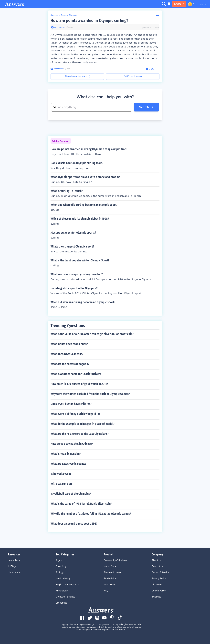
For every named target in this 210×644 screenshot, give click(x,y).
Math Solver (110, 585)
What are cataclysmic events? (68, 464)
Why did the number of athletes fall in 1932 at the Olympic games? (91, 514)
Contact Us (157, 566)
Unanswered (15, 572)
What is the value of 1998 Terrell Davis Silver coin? (81, 504)
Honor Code (110, 566)
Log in (202, 4)
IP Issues (156, 597)
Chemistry (61, 566)
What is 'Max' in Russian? (66, 454)
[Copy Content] (150, 69)
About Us (157, 560)
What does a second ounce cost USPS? (74, 524)
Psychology (62, 591)
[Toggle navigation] (159, 4)
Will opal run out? (61, 484)
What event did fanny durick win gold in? (75, 414)
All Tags (12, 566)
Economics (61, 603)
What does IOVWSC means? (67, 354)
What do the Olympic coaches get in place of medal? (83, 424)
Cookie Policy (159, 591)
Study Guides (111, 579)
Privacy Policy (159, 579)
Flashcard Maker (112, 572)
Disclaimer (157, 585)
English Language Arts (68, 585)
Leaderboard (15, 560)
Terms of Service (160, 572)
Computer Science (65, 597)
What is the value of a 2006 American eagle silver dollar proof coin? (92, 334)
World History (63, 579)
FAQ (106, 591)
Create (179, 4)
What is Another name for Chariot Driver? (76, 374)
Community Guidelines (115, 560)
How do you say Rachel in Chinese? (72, 444)
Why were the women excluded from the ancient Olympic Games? (90, 394)
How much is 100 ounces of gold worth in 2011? (79, 384)
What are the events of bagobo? (70, 364)
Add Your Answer (133, 76)
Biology (60, 572)
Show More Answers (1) (77, 76)
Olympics (73, 15)
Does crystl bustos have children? (71, 404)
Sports (64, 15)
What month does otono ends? (69, 344)
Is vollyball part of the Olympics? (71, 494)
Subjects (54, 15)
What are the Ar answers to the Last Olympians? (80, 434)
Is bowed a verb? (61, 474)
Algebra (60, 560)
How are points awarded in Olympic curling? (89, 21)
